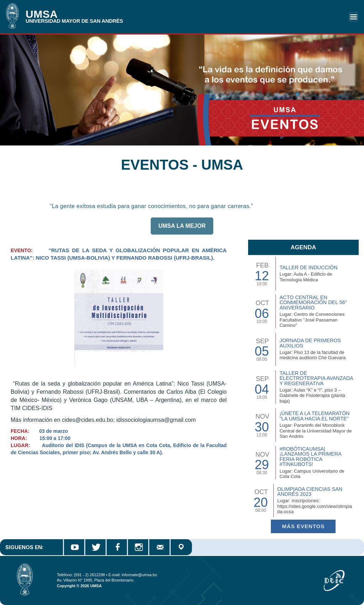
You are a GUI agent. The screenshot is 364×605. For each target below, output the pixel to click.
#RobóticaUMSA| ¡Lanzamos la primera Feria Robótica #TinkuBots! (310, 457)
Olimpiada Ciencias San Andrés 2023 (310, 492)
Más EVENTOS (303, 526)
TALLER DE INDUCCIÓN (308, 267)
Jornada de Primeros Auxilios (310, 343)
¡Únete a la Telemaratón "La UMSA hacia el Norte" (314, 416)
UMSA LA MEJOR (182, 229)
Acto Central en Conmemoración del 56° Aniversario (313, 302)
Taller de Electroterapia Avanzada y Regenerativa (316, 378)
